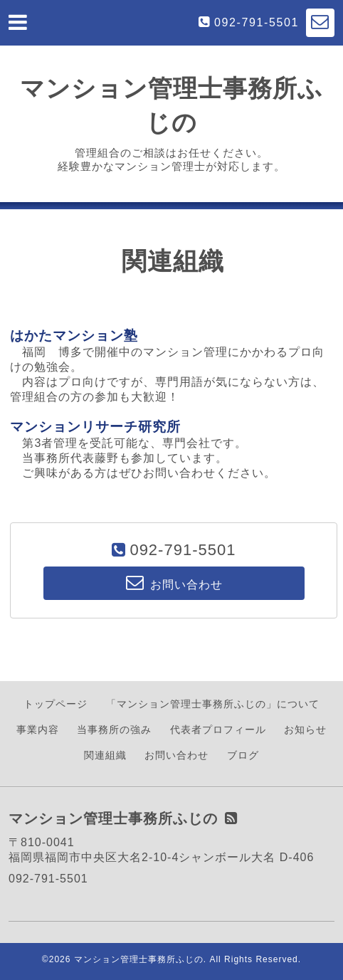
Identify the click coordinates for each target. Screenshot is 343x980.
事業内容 (38, 729)
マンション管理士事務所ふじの (139, 959)
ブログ (243, 755)
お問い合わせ (176, 755)
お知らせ (305, 729)
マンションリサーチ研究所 (95, 427)
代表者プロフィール (218, 729)
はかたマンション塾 (74, 336)
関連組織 (105, 755)
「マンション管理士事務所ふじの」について (213, 704)
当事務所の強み (114, 729)
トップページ (56, 704)
